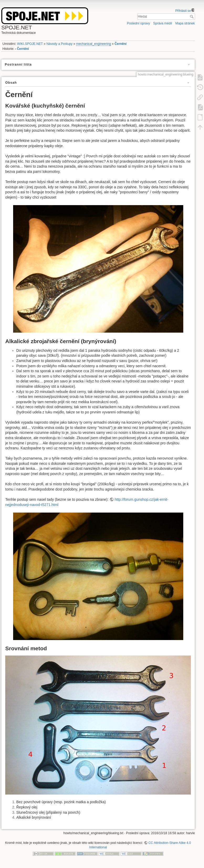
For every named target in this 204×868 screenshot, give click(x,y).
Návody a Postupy (59, 44)
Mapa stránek (185, 23)
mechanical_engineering (94, 44)
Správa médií (163, 23)
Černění (121, 44)
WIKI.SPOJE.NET (30, 44)
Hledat (192, 17)
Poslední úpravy (138, 23)
